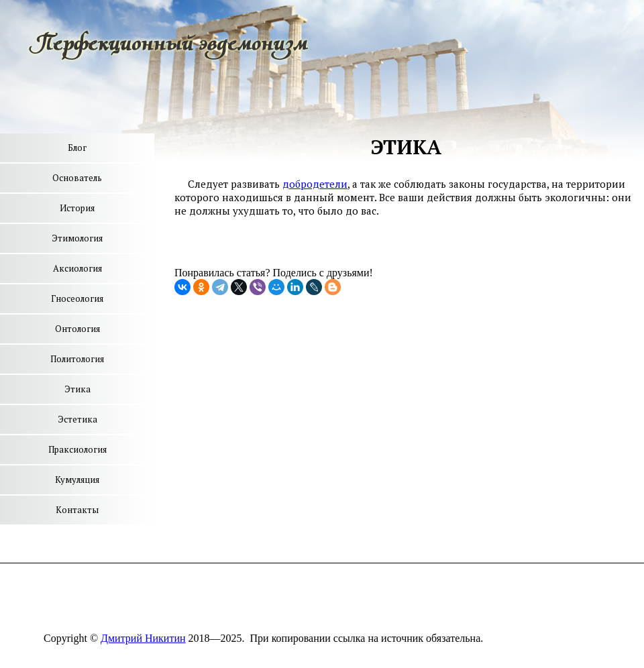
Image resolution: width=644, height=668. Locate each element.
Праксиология (77, 449)
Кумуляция (77, 480)
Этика (77, 389)
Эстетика (77, 419)
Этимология (77, 238)
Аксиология (77, 268)
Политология (77, 359)
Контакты (77, 510)
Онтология (77, 329)
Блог (77, 148)
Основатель (77, 178)
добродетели (315, 184)
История (77, 208)
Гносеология (77, 298)
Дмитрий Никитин (143, 638)
